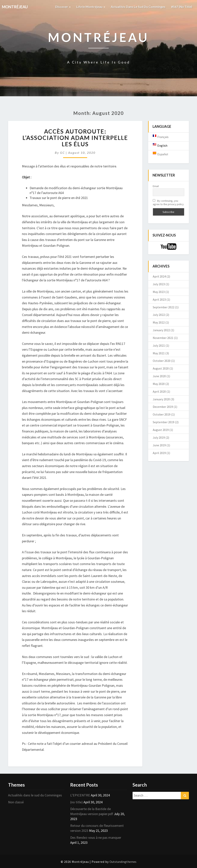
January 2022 (161, 330)
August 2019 (161, 430)
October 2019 (162, 414)
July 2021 (159, 345)
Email (156, 186)
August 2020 (161, 368)
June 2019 (159, 445)
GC (62, 153)
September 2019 (164, 422)
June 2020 (159, 376)
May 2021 (159, 353)
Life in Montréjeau (91, 7)
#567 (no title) (182, 7)
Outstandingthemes (123, 862)
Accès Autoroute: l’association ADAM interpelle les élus (75, 138)
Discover (63, 7)
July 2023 (159, 284)
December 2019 (163, 407)
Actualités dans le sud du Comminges (138, 7)
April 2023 (159, 299)
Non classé (16, 802)
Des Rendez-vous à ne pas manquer (96, 837)
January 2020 (161, 399)
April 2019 (159, 453)
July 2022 (159, 315)
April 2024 (159, 276)
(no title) (76, 802)
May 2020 (159, 384)
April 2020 (159, 391)
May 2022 (159, 322)
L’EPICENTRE (80, 795)
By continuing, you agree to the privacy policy (168, 202)
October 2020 (162, 361)
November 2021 (163, 338)
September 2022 (164, 307)
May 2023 (159, 292)
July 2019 (159, 437)
